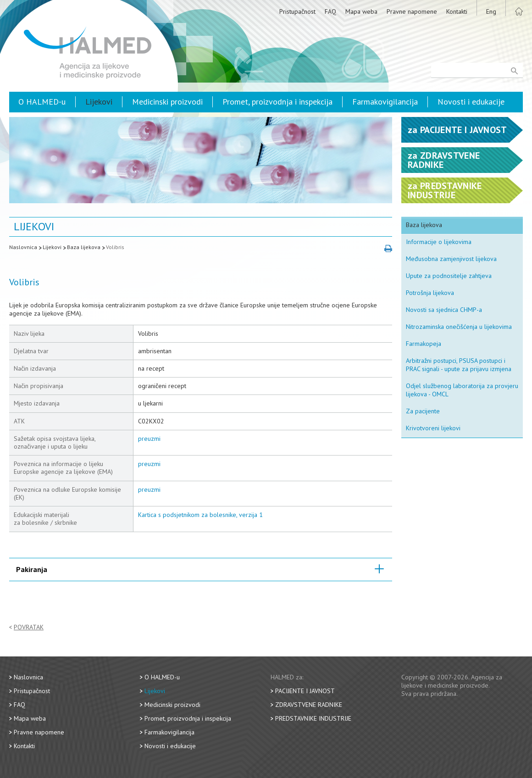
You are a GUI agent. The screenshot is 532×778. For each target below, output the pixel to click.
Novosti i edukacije (471, 102)
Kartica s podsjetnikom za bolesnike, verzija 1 (200, 515)
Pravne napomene (412, 11)
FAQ (330, 11)
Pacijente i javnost (305, 691)
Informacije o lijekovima (439, 242)
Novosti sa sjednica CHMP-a (444, 310)
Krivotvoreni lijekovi (433, 428)
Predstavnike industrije (313, 718)
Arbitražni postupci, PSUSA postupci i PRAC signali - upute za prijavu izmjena (459, 365)
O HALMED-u (42, 102)
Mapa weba (361, 11)
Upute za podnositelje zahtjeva (449, 276)
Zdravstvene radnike (309, 705)
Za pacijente (423, 411)
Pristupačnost (297, 11)
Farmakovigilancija (385, 102)
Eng (491, 11)
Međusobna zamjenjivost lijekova (451, 259)
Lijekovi (99, 102)
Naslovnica (23, 247)
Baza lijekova (84, 247)
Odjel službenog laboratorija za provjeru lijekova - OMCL (462, 390)
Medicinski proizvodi (167, 102)
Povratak (29, 627)
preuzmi (149, 439)
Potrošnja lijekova (430, 293)
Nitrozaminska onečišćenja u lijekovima (459, 327)
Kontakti (457, 11)
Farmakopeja (424, 344)
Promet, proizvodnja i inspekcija (277, 102)
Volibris (115, 247)
